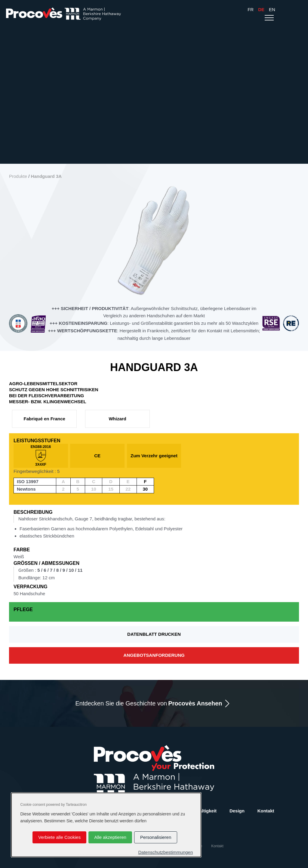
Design (237, 811)
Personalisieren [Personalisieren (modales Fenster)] (156, 837)
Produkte (18, 176)
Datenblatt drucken (154, 634)
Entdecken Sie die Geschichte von (149, 704)
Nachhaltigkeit (201, 811)
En (272, 9)
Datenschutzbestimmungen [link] (165, 852)
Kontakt (266, 811)
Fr (251, 9)
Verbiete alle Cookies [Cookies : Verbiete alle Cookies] (59, 837)
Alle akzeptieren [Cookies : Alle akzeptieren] (110, 837)
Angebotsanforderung (154, 655)
